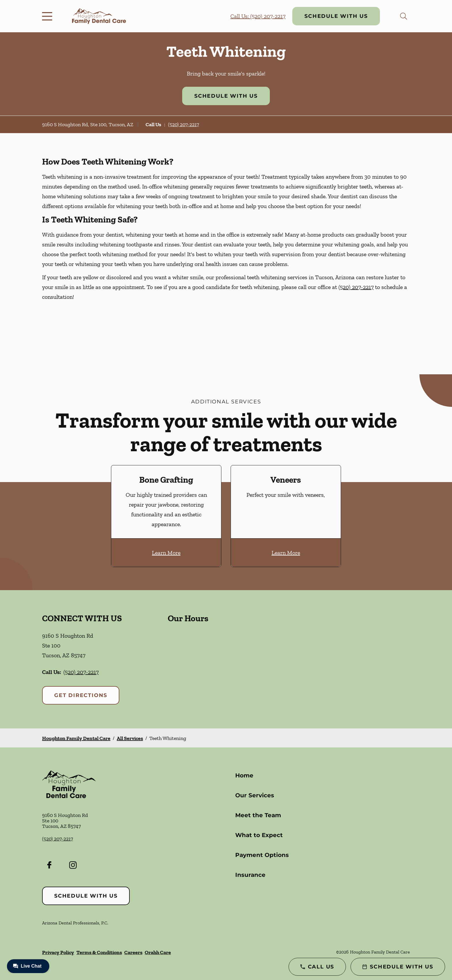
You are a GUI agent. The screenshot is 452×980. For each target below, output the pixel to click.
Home (244, 775)
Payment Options (262, 855)
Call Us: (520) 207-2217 (258, 16)
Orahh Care (158, 952)
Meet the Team (258, 815)
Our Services (255, 795)
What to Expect (259, 835)
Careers (133, 952)
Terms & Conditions (99, 952)
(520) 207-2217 (183, 124)
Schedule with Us (336, 16)
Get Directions (81, 695)
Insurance (250, 875)
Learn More (166, 553)
